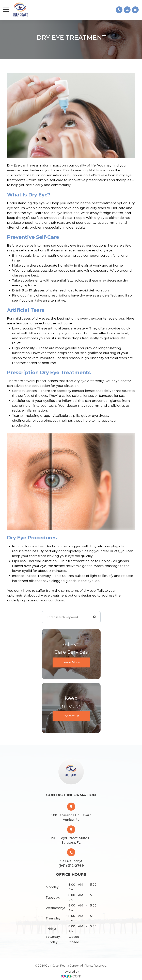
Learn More (71, 662)
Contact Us (71, 716)
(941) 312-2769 (71, 866)
